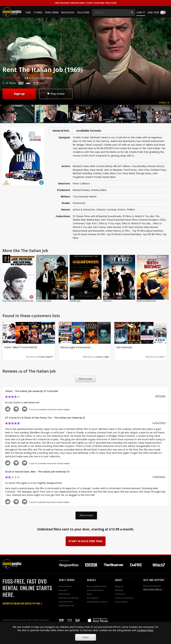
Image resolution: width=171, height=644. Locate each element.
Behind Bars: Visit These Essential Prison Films (112, 221)
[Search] (111, 13)
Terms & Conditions (124, 599)
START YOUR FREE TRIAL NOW (86, 3)
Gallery (164, 103)
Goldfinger (75, 302)
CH (68, 472)
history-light (103, 357)
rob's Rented (124, 348)
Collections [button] (83, 12)
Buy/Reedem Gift (67, 606)
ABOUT (119, 581)
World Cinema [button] (52, 12)
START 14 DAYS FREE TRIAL (86, 542)
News (89, 595)
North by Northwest (146, 302)
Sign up (19, 94)
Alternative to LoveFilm (97, 602)
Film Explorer (93, 599)
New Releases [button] (68, 12)
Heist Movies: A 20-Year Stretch (125, 228)
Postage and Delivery (69, 599)
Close (85, 637)
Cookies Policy (145, 630)
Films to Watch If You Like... (137, 224)
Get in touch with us (152, 590)
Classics (101, 210)
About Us (119, 587)
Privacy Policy (121, 602)
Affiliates (119, 591)
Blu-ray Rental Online (97, 587)
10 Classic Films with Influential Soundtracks (97, 217)
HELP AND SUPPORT (154, 581)
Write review (85, 380)
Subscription (65, 595)
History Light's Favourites (75, 348)
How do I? (63, 591)
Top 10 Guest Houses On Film (89, 235)
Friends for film (66, 602)
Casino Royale (44, 302)
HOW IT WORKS (67, 581)
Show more (86, 516)
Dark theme (153, 12)
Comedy (111, 210)
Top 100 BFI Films (152, 235)
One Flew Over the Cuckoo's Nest (19, 302)
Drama (121, 210)
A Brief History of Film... (118, 232)
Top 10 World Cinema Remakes (124, 235)
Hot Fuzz (107, 302)
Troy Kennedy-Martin (85, 197)
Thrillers (131, 210)
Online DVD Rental (95, 591)
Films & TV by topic (110, 224)
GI (84, 418)
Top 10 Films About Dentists (148, 232)
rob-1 (162, 357)
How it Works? (65, 587)
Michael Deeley (81, 191)
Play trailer (56, 94)
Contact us (120, 595)
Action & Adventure (84, 210)
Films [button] (28, 12)
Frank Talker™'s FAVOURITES (21, 348)
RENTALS (92, 581)
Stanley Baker (99, 191)
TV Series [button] (38, 12)
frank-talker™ (46, 357)
